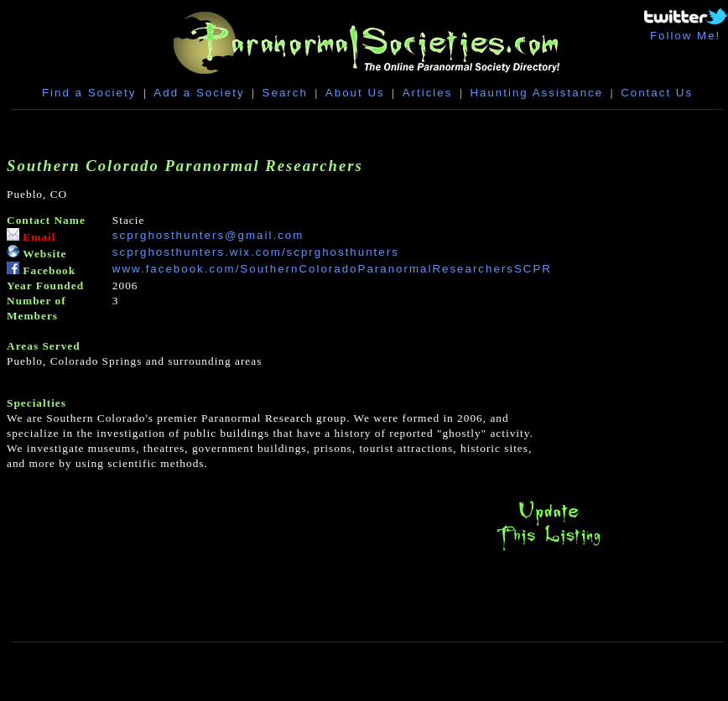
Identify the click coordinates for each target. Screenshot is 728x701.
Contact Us (657, 93)
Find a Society (89, 93)
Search (285, 93)
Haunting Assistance (536, 93)
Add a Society (199, 93)
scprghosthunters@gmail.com (208, 235)
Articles (428, 93)
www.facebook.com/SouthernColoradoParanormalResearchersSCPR (332, 269)
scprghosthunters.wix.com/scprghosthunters (256, 252)
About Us (355, 93)
